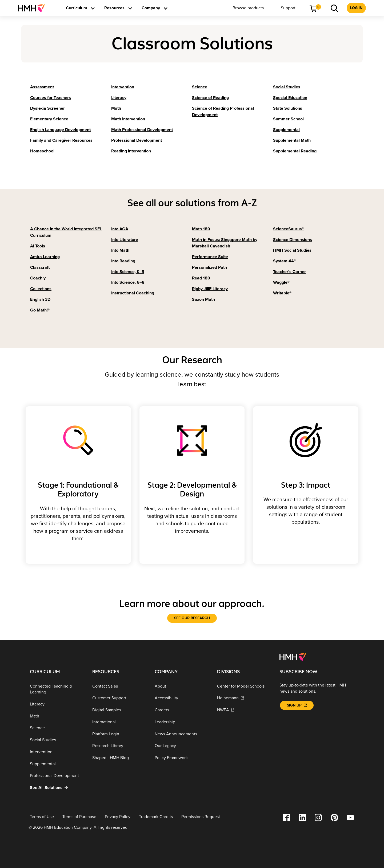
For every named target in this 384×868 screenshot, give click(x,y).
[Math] (116, 108)
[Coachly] (38, 278)
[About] (182, 686)
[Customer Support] (119, 698)
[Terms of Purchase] (79, 817)
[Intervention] (123, 87)
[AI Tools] (38, 246)
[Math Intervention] (128, 119)
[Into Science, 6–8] (128, 282)
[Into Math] (120, 250)
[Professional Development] (137, 140)
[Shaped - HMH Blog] (119, 758)
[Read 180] (201, 278)
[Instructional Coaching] (133, 293)
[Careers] (182, 710)
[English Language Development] (60, 130)
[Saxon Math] (203, 299)
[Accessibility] (182, 698)
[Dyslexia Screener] (47, 108)
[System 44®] (285, 261)
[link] (33, 8)
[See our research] (192, 618)
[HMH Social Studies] (292, 250)
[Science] (200, 87)
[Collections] (41, 289)
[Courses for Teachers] (51, 98)
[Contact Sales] (119, 686)
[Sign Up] (297, 705)
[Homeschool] (42, 151)
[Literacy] (119, 98)
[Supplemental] (286, 130)
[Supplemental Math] (292, 140)
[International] (119, 722)
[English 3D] (40, 299)
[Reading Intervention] (131, 151)
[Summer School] (288, 119)
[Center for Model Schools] (244, 686)
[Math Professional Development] (142, 130)
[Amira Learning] (45, 257)
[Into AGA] (120, 229)
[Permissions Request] (201, 817)
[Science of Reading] (210, 98)
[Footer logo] (293, 656)
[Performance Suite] (210, 257)
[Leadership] (182, 722)
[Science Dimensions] (293, 240)
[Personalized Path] (209, 267)
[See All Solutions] (57, 788)
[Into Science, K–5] (128, 272)
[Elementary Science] (49, 119)
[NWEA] (244, 710)
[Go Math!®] (40, 310)
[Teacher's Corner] (289, 272)
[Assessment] (42, 87)
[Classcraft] (40, 267)
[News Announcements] (182, 734)
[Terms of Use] (42, 817)
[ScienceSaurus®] (289, 229)
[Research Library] (119, 746)
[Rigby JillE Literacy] (210, 289)
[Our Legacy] (182, 746)
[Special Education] (290, 98)
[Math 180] (201, 229)
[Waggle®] (281, 282)
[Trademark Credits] (156, 817)
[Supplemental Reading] (295, 151)
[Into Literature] (125, 240)
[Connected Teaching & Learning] (57, 689)
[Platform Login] (119, 734)
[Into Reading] (123, 261)
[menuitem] (33, 8)
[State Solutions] (288, 108)
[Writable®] (282, 293)
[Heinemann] (244, 698)
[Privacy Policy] (118, 817)
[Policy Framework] (182, 758)
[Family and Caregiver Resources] (61, 140)
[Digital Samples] (119, 710)
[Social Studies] (287, 87)
